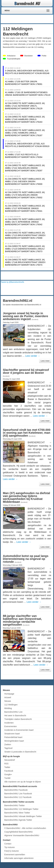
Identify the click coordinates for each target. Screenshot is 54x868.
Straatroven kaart (12, 734)
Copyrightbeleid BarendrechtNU (19, 832)
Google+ (8, 774)
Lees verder (33, 356)
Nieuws (8, 701)
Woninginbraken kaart (14, 741)
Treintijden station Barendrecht (18, 719)
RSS (6, 764)
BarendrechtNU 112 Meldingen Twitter (21, 809)
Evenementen (11, 726)
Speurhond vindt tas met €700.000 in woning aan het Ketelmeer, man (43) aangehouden (27, 433)
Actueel (8, 697)
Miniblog (8, 708)
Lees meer (45, 361)
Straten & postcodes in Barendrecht (20, 752)
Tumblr (7, 778)
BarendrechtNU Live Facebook (18, 794)
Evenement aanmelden (15, 855)
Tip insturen (10, 847)
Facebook (9, 771)
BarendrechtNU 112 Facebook (18, 797)
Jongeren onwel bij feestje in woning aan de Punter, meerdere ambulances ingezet (25, 316)
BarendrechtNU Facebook (16, 790)
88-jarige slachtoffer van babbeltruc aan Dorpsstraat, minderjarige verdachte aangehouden (22, 620)
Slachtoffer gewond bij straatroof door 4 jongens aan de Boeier (26, 371)
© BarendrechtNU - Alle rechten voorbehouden (25, 828)
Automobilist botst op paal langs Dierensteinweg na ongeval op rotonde (26, 559)
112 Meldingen (11, 705)
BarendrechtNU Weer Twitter (17, 813)
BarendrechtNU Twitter (14, 805)
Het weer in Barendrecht (15, 716)
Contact (8, 844)
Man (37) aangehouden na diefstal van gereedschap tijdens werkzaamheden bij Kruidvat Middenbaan (26, 497)
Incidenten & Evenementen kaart (19, 730)
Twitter (7, 767)
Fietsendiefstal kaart (13, 737)
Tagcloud (8, 748)
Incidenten (9, 723)
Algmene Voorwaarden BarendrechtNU (22, 835)
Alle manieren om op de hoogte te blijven (23, 782)
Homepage (9, 694)
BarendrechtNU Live (13, 712)
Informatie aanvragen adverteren (19, 858)
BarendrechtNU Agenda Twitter (18, 820)
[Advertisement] (30, 19)
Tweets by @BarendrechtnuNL (13, 282)
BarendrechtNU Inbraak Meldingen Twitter (23, 816)
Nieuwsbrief (10, 760)
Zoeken (8, 744)
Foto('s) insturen (12, 851)
